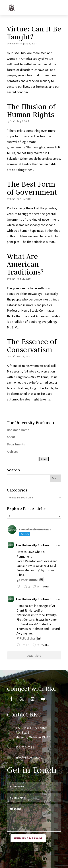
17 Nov (57, 545)
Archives (13, 452)
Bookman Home (18, 430)
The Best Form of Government (32, 188)
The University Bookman (33, 545)
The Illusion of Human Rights (31, 110)
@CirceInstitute (27, 580)
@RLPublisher (26, 638)
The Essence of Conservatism (32, 346)
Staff (13, 121)
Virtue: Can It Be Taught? (34, 33)
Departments (16, 444)
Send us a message (28, 838)
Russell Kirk (16, 44)
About (11, 437)
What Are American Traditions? (25, 264)
